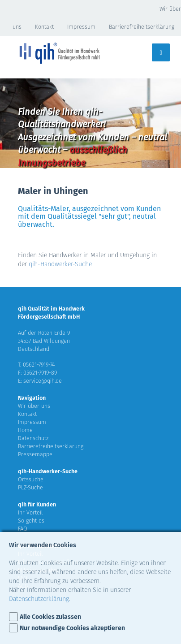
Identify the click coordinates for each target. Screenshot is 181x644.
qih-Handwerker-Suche (60, 264)
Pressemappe (35, 454)
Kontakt (44, 27)
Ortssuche (31, 479)
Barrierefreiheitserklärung (142, 27)
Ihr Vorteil (30, 512)
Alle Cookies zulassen (50, 617)
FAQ (23, 529)
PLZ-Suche (30, 487)
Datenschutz (33, 438)
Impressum (81, 27)
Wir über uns (34, 406)
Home (25, 430)
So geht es (31, 521)
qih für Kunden (37, 504)
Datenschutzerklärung (39, 599)
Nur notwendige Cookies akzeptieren (72, 628)
